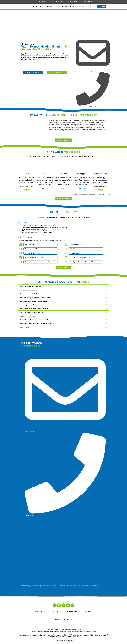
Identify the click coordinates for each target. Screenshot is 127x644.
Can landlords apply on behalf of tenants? (32, 312)
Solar (42, 7)
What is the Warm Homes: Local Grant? (31, 286)
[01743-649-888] (68, 2)
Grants (50, 7)
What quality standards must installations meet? (34, 320)
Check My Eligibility (59, 2)
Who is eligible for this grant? (28, 290)
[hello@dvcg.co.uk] (81, 2)
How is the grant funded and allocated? (31, 305)
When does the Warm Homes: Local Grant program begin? (37, 323)
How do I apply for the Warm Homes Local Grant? (34, 309)
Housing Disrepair (68, 7)
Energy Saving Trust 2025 (105, 194)
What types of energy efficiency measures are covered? (36, 297)
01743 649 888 (89, 612)
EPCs (57, 7)
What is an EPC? (25, 327)
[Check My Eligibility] (52, 2)
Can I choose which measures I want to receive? (34, 301)
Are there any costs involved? (28, 316)
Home (35, 7)
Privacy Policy (38, 612)
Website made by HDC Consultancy (63, 641)
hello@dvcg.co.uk (87, 2)
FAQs (89, 7)
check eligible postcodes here (48, 226)
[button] (63, 286)
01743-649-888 (73, 2)
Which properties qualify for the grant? (31, 294)
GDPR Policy (55, 612)
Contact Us (81, 7)
